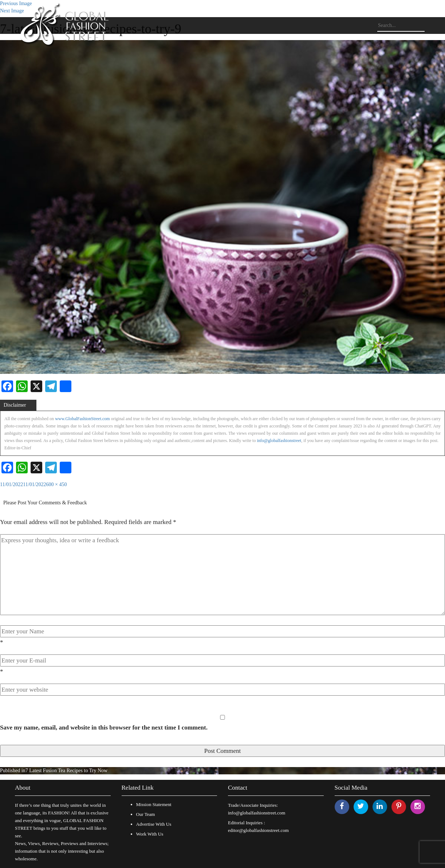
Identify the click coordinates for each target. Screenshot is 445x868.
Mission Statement (154, 804)
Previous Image (16, 3)
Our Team (146, 814)
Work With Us (150, 834)
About (23, 788)
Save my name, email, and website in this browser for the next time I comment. (104, 728)
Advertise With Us (154, 824)
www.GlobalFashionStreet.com (82, 419)
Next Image (12, 11)
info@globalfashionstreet (279, 441)
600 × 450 (57, 484)
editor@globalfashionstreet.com (258, 830)
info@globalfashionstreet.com (257, 813)
